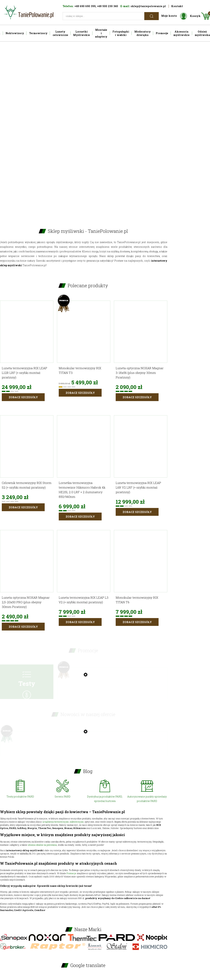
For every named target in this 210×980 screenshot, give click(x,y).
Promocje (71, 873)
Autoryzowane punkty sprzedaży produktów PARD (147, 799)
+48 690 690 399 (85, 6)
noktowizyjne (77, 822)
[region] (105, 129)
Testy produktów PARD (20, 797)
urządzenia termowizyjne (56, 822)
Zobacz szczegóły (23, 397)
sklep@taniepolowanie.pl (148, 6)
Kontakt (177, 6)
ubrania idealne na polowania (42, 845)
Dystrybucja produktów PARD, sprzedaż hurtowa (105, 799)
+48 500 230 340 (107, 6)
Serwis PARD (63, 797)
